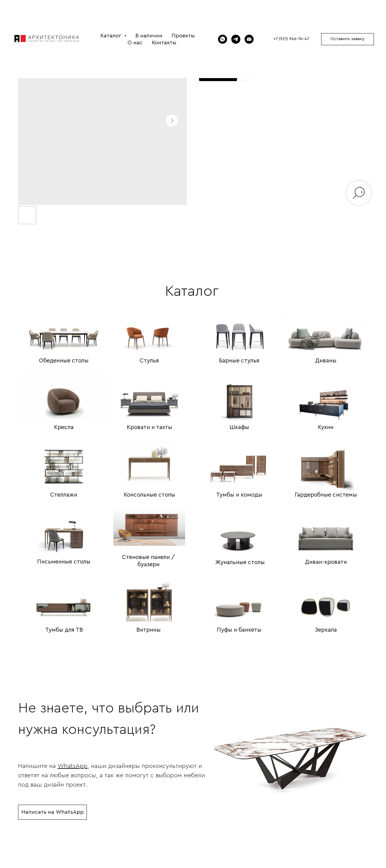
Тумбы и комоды (239, 495)
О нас (135, 43)
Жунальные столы (240, 562)
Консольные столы (149, 495)
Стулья (149, 361)
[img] (64, 328)
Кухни (326, 427)
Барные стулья (239, 361)
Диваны (326, 361)
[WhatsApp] (223, 39)
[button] (348, 39)
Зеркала (326, 630)
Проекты (183, 36)
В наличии (149, 36)
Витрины (149, 630)
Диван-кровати (326, 562)
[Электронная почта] (249, 39)
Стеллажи (64, 495)
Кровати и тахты (149, 427)
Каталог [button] (112, 36)
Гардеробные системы (326, 495)
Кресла (64, 427)
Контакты (164, 43)
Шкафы (239, 427)
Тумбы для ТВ (64, 630)
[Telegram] (236, 39)
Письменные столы (64, 562)
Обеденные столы (64, 361)
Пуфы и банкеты (239, 630)
